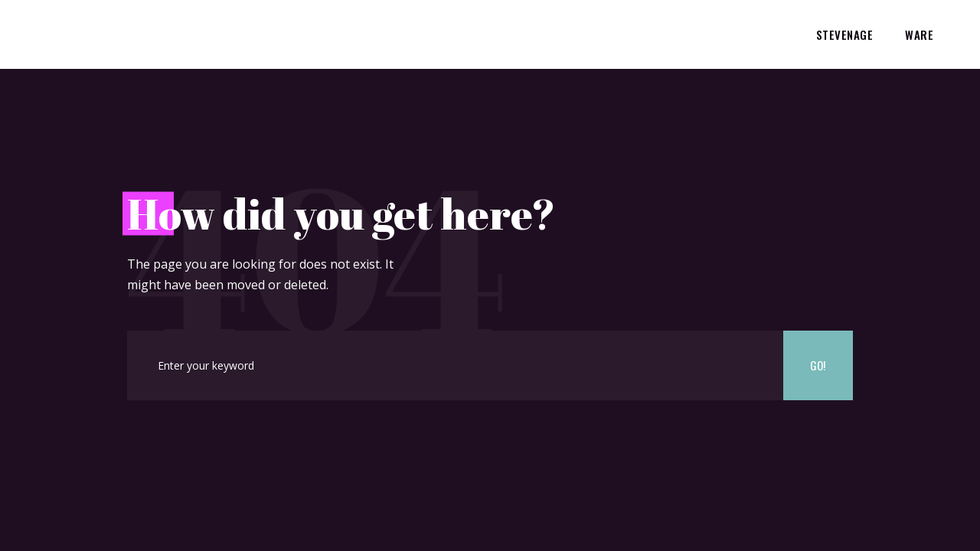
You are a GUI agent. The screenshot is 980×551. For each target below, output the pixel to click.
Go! (818, 365)
